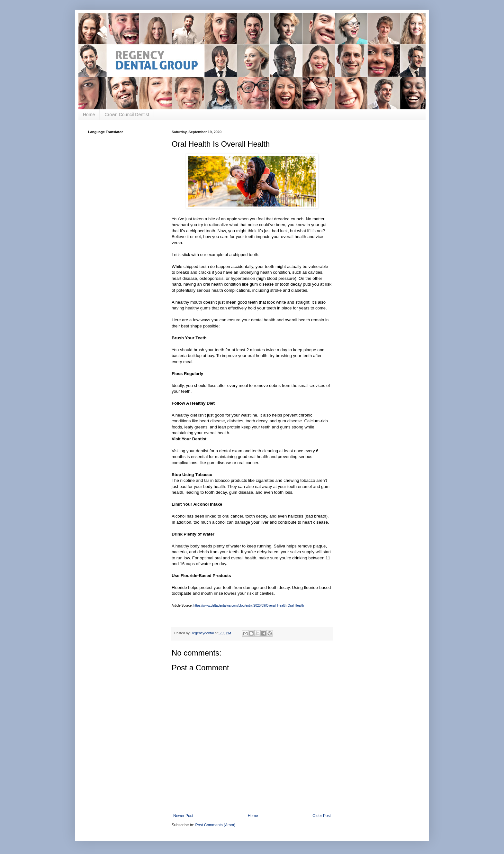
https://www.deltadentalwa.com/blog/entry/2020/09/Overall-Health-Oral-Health (249, 606)
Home (89, 115)
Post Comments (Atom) (215, 825)
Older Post (322, 816)
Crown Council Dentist (127, 115)
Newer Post (183, 816)
